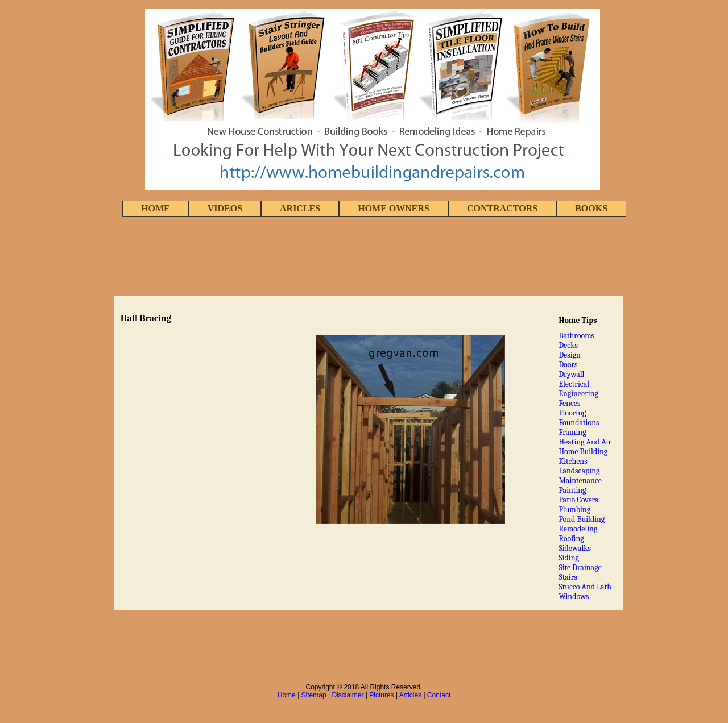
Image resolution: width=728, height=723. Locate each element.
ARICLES (300, 208)
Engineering (578, 394)
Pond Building (582, 519)
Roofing (571, 539)
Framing (572, 432)
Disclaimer (348, 695)
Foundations (579, 423)
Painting (572, 490)
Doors (568, 365)
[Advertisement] (364, 257)
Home (287, 695)
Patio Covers (578, 500)
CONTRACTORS (502, 208)
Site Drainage (580, 568)
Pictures (381, 695)
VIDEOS (225, 208)
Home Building (583, 452)
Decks (568, 345)
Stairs (568, 577)
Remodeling (578, 529)
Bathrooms (576, 336)
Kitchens (573, 461)
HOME (156, 208)
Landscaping (579, 471)
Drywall (571, 374)
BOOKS (591, 208)
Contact (439, 695)
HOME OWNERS (394, 208)
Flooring (572, 413)
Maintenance (580, 481)
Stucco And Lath (585, 587)
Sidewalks (575, 548)
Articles (410, 695)
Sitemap (314, 695)
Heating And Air (585, 442)
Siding (569, 558)
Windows (574, 597)
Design (570, 355)
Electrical (574, 384)
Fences (569, 403)
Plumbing (574, 510)
